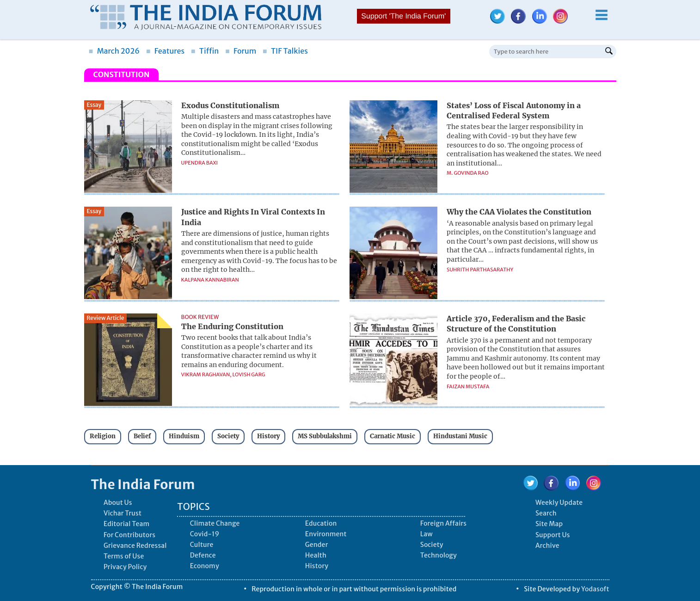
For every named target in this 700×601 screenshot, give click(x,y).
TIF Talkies (285, 51)
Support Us (553, 535)
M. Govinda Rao (468, 173)
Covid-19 (205, 534)
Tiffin (205, 51)
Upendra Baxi (200, 163)
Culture (202, 545)
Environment (326, 534)
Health (316, 555)
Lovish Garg (249, 374)
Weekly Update (559, 503)
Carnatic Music (393, 436)
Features (165, 51)
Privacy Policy (125, 567)
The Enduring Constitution (232, 326)
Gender (317, 545)
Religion (103, 436)
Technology (439, 555)
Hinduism (184, 436)
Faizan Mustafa (468, 386)
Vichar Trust (123, 513)
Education (321, 523)
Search (546, 513)
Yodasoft (595, 589)
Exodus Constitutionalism (230, 105)
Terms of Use (124, 556)
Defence (203, 555)
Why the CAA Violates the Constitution (519, 212)
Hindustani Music (460, 436)
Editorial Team (126, 524)
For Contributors (129, 535)
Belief (142, 436)
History (268, 436)
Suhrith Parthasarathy (480, 270)
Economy (205, 566)
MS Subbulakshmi (325, 436)
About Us (118, 503)
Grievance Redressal (135, 546)
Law (427, 534)
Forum (241, 51)
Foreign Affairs (443, 523)
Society (228, 436)
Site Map (549, 524)
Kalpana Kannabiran (210, 280)
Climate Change (215, 523)
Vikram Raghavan (206, 374)
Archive (547, 546)
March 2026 (114, 51)
